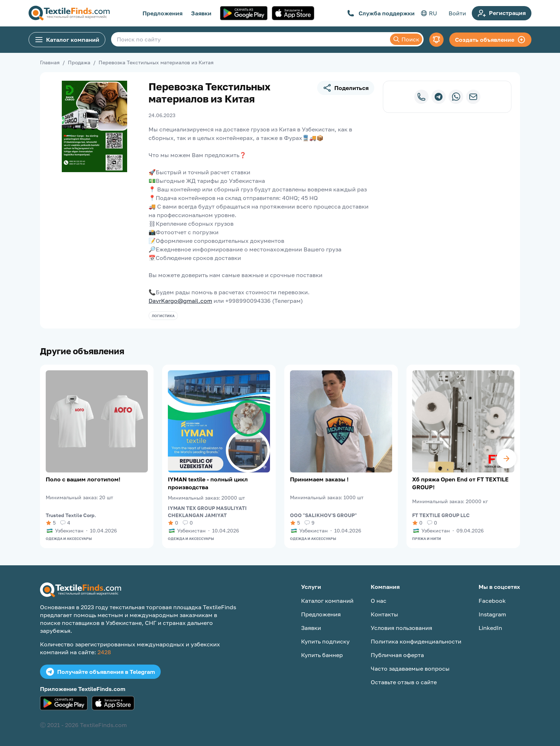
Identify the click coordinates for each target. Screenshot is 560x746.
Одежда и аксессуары (69, 539)
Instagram (492, 614)
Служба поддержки (381, 13)
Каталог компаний (67, 40)
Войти (457, 13)
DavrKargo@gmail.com (180, 301)
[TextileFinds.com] (69, 13)
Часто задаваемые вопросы (410, 669)
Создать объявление (490, 40)
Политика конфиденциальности (416, 641)
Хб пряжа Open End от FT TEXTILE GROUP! (460, 483)
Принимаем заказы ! (319, 479)
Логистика (163, 316)
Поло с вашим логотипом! (83, 479)
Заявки (201, 13)
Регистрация (502, 13)
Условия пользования (401, 628)
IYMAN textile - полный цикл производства (208, 483)
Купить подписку (325, 641)
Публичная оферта (397, 655)
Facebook (492, 601)
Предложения (162, 13)
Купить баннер (322, 655)
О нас (379, 601)
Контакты (384, 614)
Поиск (406, 39)
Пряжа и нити (427, 539)
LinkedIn (490, 628)
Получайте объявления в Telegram (100, 672)
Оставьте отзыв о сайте (404, 682)
